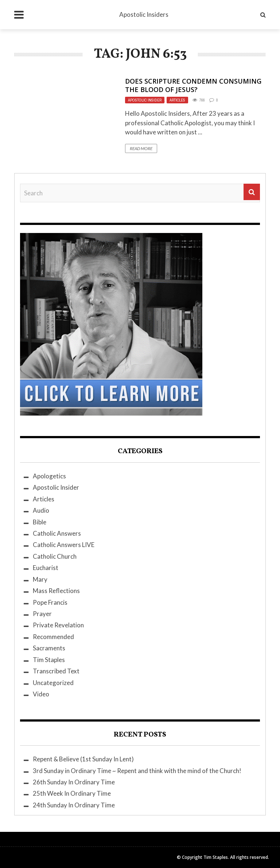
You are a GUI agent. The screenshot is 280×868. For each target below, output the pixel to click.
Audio (41, 510)
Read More (141, 148)
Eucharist (46, 568)
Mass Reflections (56, 591)
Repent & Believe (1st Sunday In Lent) (83, 759)
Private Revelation (58, 625)
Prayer (42, 614)
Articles (177, 100)
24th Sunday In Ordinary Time (74, 805)
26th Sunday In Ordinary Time (74, 782)
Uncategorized (53, 683)
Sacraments (49, 648)
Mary (40, 579)
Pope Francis (50, 602)
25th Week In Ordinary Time (72, 793)
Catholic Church (55, 556)
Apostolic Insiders (144, 14)
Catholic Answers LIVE (64, 545)
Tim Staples (49, 660)
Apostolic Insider (145, 100)
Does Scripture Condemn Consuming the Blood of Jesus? (193, 85)
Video (41, 694)
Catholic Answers (57, 533)
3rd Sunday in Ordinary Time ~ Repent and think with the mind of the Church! (137, 771)
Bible (40, 522)
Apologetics (49, 476)
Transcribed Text (56, 671)
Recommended (53, 637)
